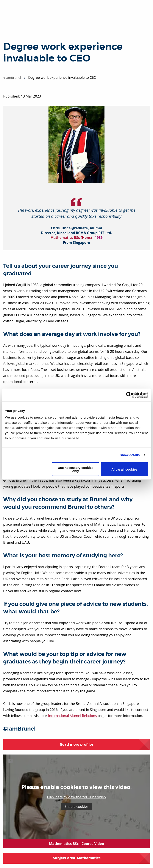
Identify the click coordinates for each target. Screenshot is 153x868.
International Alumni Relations (72, 716)
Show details (130, 455)
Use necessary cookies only (76, 469)
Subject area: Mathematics (77, 858)
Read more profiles (77, 744)
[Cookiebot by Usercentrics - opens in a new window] (129, 395)
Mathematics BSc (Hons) (71, 238)
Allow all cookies (124, 469)
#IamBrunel (12, 77)
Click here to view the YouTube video (77, 797)
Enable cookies (77, 807)
